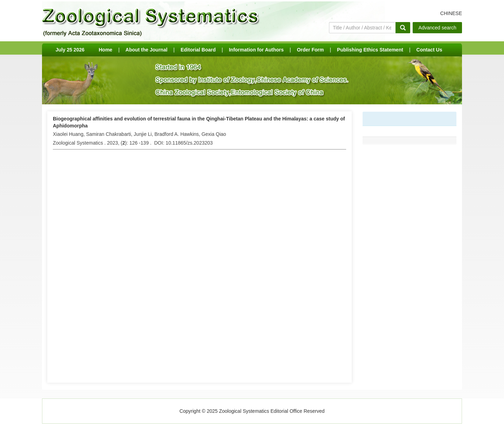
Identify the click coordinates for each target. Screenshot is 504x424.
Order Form (310, 50)
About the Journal (147, 50)
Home (106, 50)
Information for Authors (256, 50)
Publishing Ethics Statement (370, 50)
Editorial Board (198, 50)
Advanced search (437, 28)
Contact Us (429, 50)
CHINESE (451, 13)
